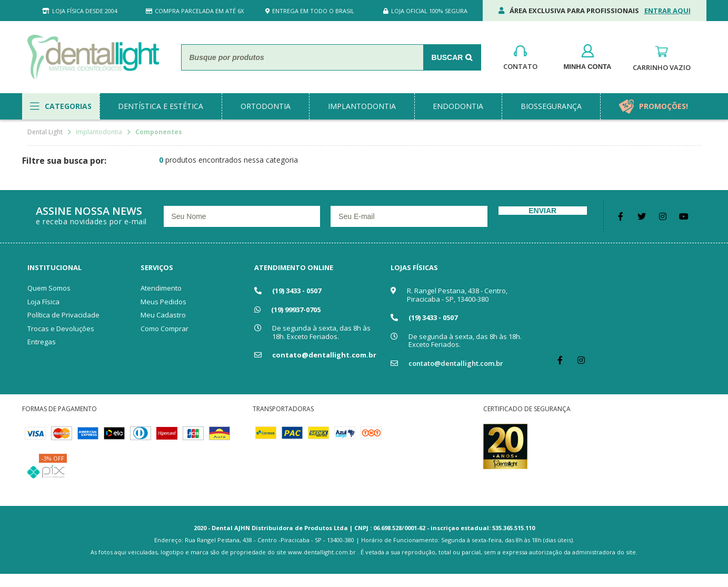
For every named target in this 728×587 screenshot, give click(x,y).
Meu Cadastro (163, 315)
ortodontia (266, 106)
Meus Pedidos (163, 302)
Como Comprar (164, 329)
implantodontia (362, 106)
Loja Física (43, 302)
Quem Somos (49, 288)
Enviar (542, 211)
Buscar (447, 57)
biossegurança (551, 106)
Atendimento (161, 288)
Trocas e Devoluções (61, 329)
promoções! (664, 106)
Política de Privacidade (63, 315)
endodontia (458, 106)
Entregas (42, 342)
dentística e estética (161, 106)
